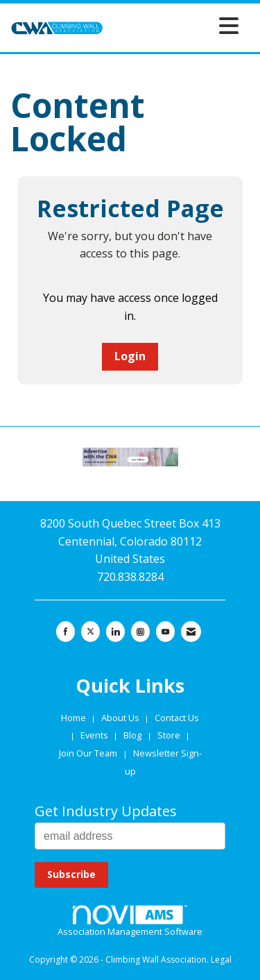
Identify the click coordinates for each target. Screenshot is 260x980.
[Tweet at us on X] (90, 632)
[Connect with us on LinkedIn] (115, 632)
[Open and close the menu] (175, 25)
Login (130, 356)
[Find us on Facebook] (66, 632)
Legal (221, 960)
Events (95, 735)
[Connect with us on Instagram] (140, 632)
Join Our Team (88, 753)
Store (170, 735)
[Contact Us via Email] (191, 632)
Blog (132, 735)
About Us (121, 718)
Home (75, 718)
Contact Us (177, 718)
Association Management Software (130, 922)
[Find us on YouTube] (165, 632)
